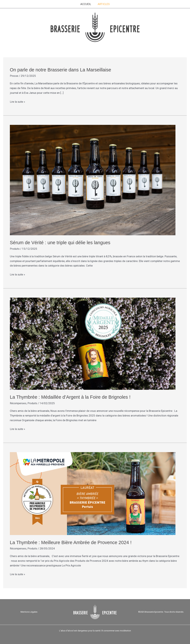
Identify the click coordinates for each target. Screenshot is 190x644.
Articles (103, 4)
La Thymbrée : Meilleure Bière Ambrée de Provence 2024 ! (73, 542)
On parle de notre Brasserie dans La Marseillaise (62, 70)
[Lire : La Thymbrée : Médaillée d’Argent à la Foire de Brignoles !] (93, 343)
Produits (15, 248)
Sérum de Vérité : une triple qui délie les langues (62, 242)
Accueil (86, 4)
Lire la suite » (18, 101)
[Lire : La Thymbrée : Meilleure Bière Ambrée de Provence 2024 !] (93, 493)
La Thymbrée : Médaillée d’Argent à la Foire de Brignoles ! (73, 397)
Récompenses (19, 403)
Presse (14, 76)
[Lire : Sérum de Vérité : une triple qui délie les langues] (93, 180)
